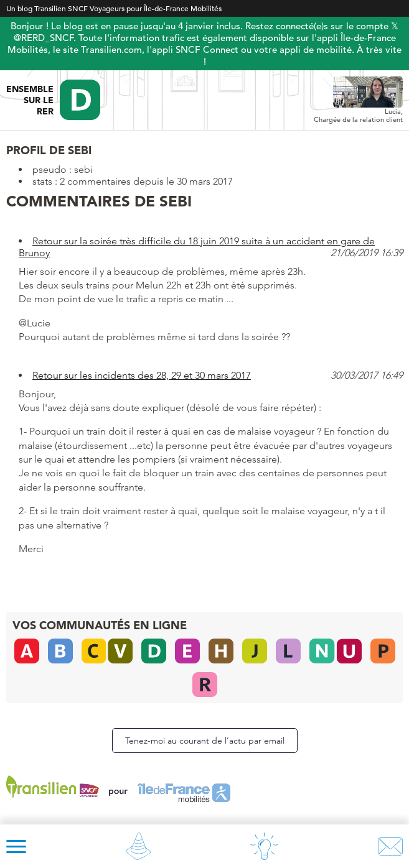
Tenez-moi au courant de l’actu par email (205, 741)
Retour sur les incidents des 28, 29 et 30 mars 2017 (142, 375)
